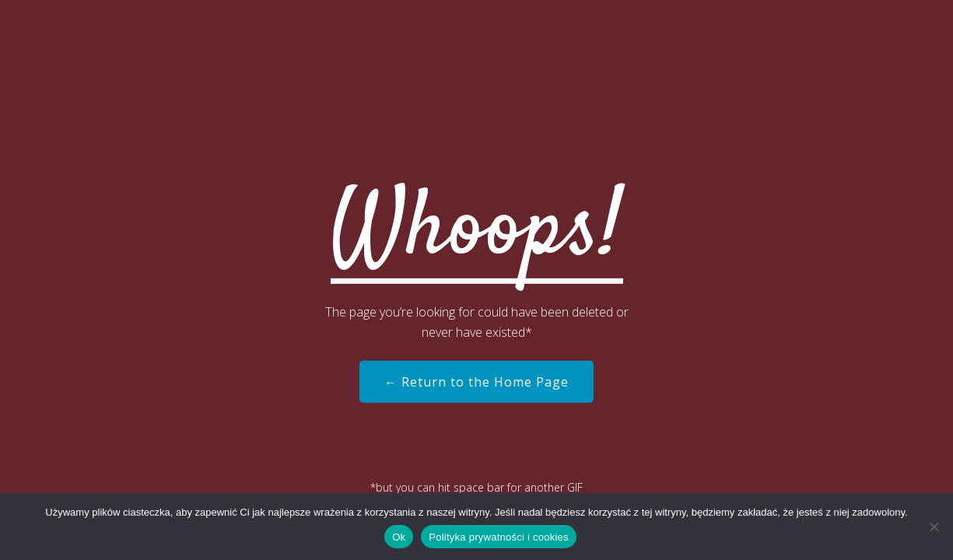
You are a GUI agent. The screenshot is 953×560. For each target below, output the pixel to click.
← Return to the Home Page (476, 382)
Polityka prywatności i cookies (498, 537)
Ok (399, 537)
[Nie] (934, 527)
